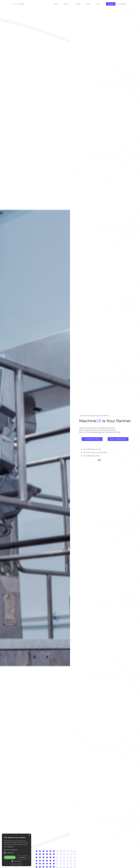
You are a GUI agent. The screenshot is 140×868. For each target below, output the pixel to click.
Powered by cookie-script (17, 864)
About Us (66, 4)
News (98, 4)
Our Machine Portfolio (92, 439)
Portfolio (78, 4)
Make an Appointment (118, 439)
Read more (10, 846)
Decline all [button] (23, 857)
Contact (111, 4)
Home (56, 4)
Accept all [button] (10, 857)
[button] (69, 4)
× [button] (29, 835)
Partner (89, 4)
